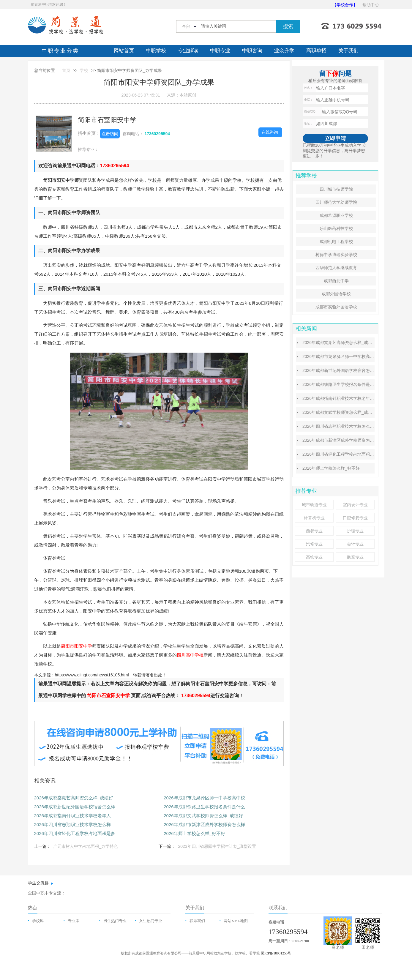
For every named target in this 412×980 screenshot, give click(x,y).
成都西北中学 (336, 281)
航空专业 (355, 557)
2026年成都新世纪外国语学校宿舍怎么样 (75, 807)
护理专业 (355, 531)
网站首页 (124, 51)
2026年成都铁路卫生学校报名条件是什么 (204, 807)
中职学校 (156, 51)
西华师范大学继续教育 (336, 268)
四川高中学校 (190, 655)
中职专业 (220, 51)
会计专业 (355, 544)
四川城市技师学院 (336, 189)
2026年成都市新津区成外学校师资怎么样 (204, 824)
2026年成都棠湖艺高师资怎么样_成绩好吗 (341, 343)
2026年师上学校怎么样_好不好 (194, 833)
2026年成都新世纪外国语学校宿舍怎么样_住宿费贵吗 (352, 370)
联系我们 (197, 921)
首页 (66, 70)
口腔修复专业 (355, 518)
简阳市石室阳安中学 (107, 120)
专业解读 (188, 51)
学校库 (38, 921)
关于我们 (348, 51)
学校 (84, 70)
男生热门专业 (115, 921)
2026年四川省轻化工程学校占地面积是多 (75, 833)
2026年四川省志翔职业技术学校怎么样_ (74, 824)
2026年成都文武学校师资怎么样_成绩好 (203, 816)
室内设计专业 (355, 505)
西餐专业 (314, 531)
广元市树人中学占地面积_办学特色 (86, 846)
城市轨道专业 (314, 505)
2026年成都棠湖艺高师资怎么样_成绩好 (74, 798)
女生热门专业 (151, 921)
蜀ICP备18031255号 (276, 953)
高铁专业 (314, 557)
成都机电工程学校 (336, 242)
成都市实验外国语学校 (336, 307)
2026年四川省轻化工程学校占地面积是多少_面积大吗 (352, 454)
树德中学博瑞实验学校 (336, 255)
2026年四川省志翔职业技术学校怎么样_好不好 (346, 426)
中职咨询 (252, 51)
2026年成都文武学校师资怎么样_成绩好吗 (341, 412)
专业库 (74, 921)
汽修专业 (314, 544)
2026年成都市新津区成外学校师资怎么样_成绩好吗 (350, 440)
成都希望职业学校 (336, 215)
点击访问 (110, 134)
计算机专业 (314, 518)
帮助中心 (371, 5)
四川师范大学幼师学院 (336, 202)
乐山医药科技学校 (336, 228)
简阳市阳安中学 (76, 646)
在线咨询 (270, 132)
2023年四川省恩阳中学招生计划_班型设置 (217, 846)
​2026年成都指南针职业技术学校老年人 (72, 816)
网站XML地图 (236, 921)
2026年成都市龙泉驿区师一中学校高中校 (204, 798)
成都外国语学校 (336, 294)
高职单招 (316, 51)
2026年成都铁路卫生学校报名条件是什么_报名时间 (350, 384)
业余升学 (284, 51)
